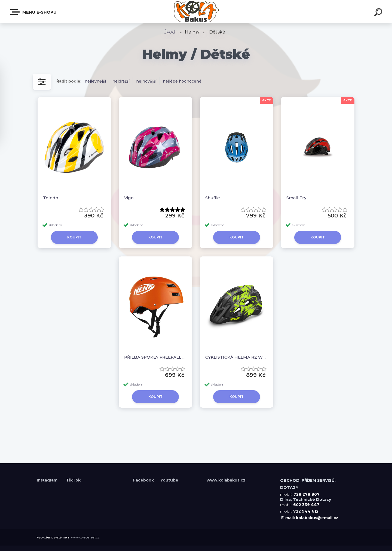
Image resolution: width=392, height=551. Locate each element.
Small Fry (296, 198)
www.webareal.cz (85, 537)
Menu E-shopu (33, 12)
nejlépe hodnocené (182, 81)
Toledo (51, 198)
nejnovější (146, 81)
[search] (379, 13)
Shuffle (213, 198)
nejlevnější (95, 81)
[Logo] (196, 12)
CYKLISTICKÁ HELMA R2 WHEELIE (237, 357)
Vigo (129, 198)
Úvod (169, 32)
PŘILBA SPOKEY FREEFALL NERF (155, 357)
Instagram (48, 480)
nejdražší (121, 81)
